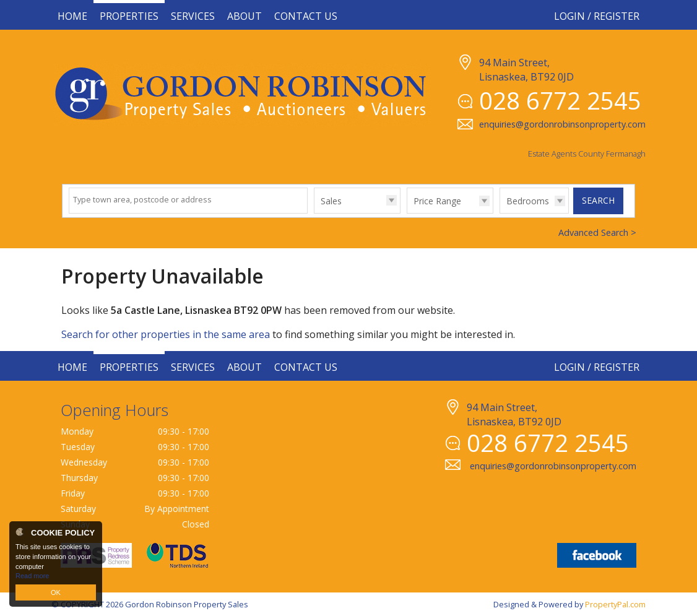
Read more (32, 576)
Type (314, 213)
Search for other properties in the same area (166, 334)
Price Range (437, 201)
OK (56, 592)
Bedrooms (528, 201)
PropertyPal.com (615, 604)
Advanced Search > (597, 232)
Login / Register (597, 16)
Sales (331, 201)
